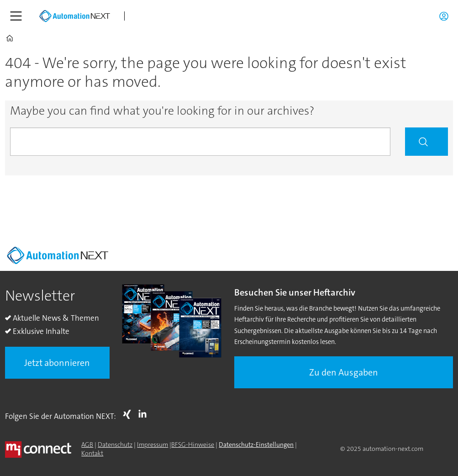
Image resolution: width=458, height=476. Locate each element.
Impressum (153, 444)
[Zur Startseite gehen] (74, 16)
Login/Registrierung (446, 16)
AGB (87, 444)
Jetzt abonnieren (57, 363)
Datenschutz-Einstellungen (256, 444)
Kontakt (92, 453)
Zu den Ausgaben (344, 372)
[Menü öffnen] (16, 16)
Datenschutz (115, 444)
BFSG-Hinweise (193, 444)
